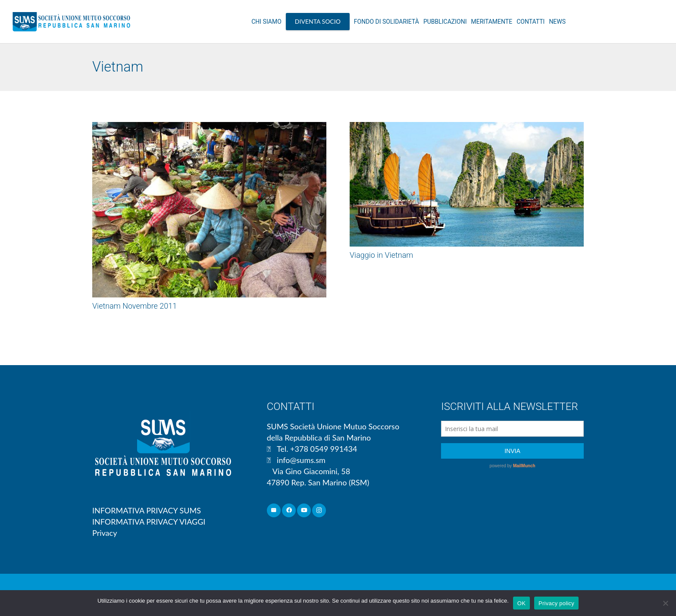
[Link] (71, 22)
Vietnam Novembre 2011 (135, 306)
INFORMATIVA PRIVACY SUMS (147, 510)
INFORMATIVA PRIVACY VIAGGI (149, 522)
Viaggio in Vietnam (381, 255)
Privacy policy (556, 603)
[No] (665, 603)
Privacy (105, 533)
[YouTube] (304, 511)
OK (521, 603)
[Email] (274, 511)
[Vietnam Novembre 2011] (209, 210)
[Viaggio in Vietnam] (467, 184)
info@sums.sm (301, 460)
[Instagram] (319, 511)
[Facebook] (289, 511)
